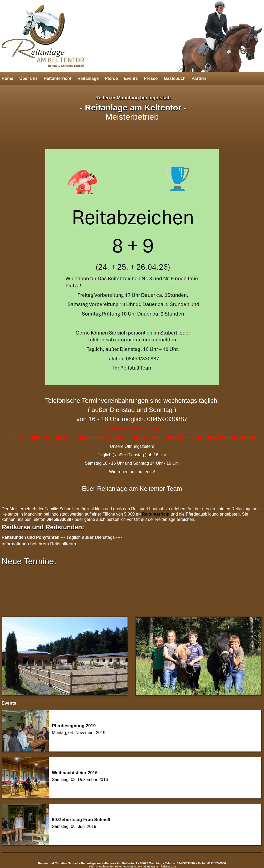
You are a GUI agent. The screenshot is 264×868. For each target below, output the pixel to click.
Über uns (28, 78)
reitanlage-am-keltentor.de (159, 866)
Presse (151, 78)
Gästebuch (175, 78)
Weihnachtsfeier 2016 (75, 773)
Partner (199, 78)
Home (7, 78)
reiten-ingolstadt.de (128, 866)
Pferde (111, 78)
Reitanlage (88, 78)
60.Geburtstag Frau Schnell (81, 820)
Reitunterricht (58, 78)
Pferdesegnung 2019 (74, 726)
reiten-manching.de (100, 866)
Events (131, 78)
